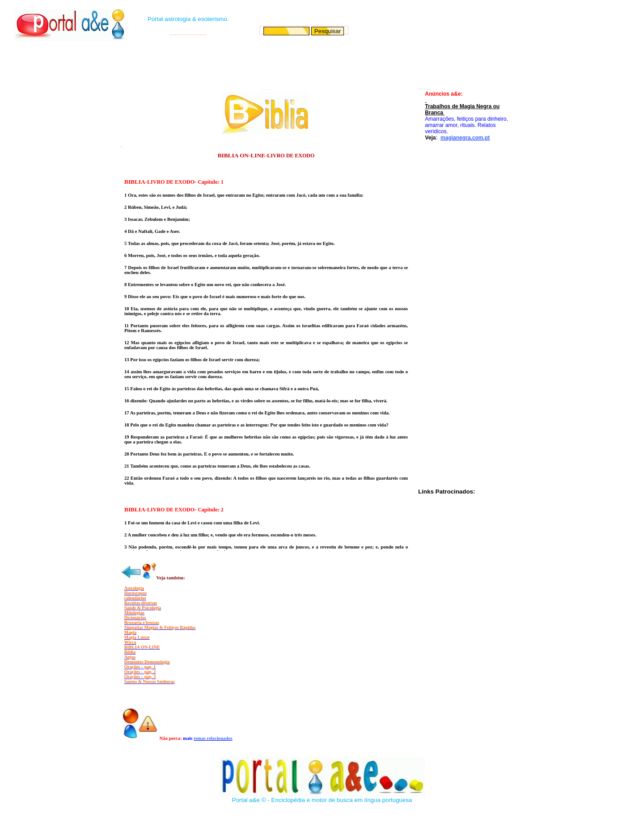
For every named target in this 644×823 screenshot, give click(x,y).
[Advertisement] (321, 63)
